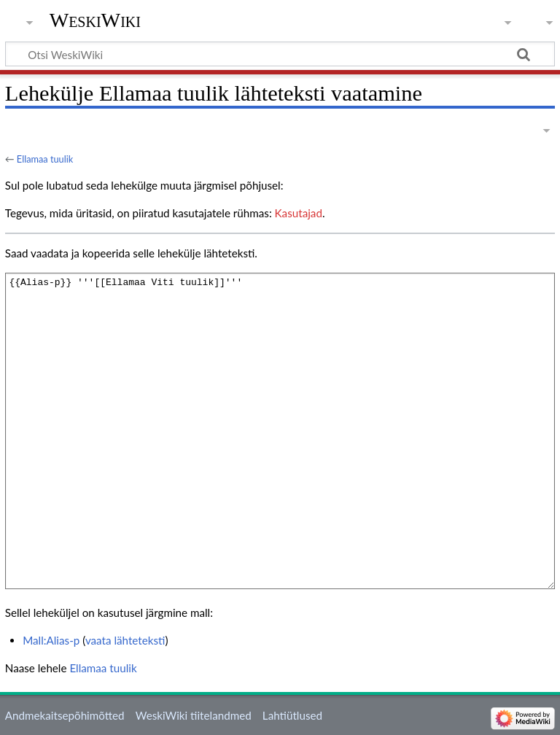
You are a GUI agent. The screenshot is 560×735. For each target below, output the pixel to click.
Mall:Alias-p (51, 640)
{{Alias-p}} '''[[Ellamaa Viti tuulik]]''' (280, 431)
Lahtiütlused (292, 715)
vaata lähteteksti (125, 640)
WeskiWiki (95, 20)
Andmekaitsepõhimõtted (65, 715)
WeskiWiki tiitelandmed (194, 715)
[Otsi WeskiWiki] (280, 54)
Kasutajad (299, 213)
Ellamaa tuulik (45, 159)
